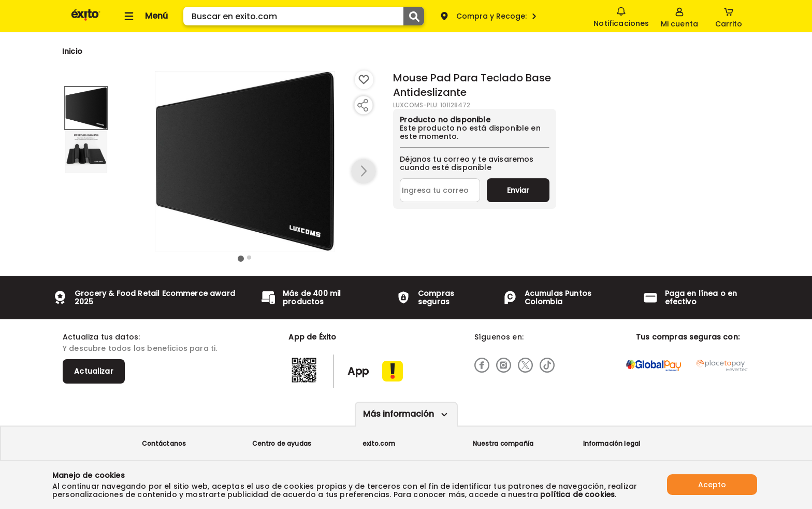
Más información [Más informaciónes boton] (398, 414)
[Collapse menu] (144, 16)
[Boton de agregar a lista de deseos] (364, 80)
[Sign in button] (679, 16)
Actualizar (94, 371)
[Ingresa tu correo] (440, 190)
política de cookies (577, 494)
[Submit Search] (414, 16)
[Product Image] (245, 161)
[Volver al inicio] (86, 20)
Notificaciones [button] (621, 16)
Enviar (518, 190)
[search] (304, 16)
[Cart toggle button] (729, 16)
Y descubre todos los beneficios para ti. (140, 348)
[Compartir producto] (363, 105)
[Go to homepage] (72, 51)
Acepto (712, 485)
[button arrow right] (364, 172)
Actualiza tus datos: (101, 337)
